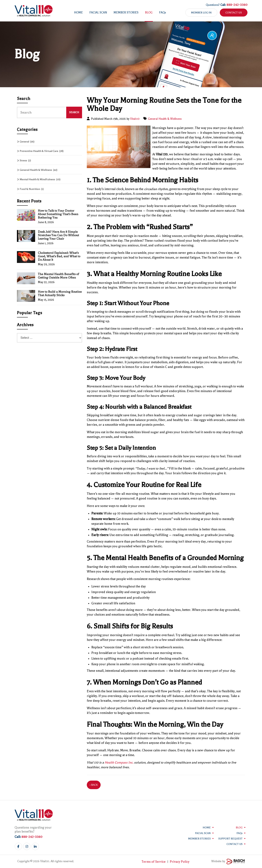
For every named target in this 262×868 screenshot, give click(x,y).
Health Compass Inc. (119, 762)
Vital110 (135, 119)
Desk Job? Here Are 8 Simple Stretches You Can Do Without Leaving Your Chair (58, 235)
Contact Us (234, 13)
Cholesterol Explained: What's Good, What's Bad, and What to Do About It (59, 256)
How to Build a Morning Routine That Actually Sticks (60, 293)
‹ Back (94, 785)
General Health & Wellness (165, 119)
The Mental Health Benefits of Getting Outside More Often (58, 276)
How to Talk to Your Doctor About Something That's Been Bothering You (58, 214)
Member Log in (201, 13)
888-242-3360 (237, 5)
